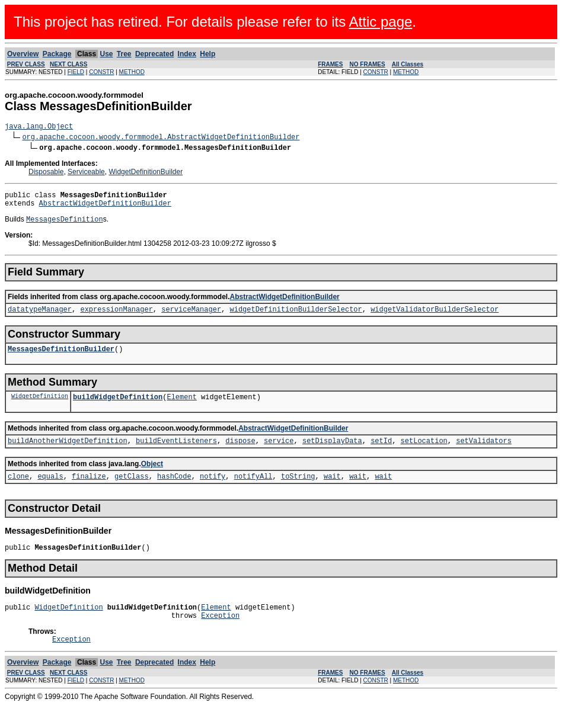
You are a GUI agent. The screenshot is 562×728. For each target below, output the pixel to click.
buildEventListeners (176, 454)
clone (18, 491)
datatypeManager (40, 317)
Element (181, 408)
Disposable (46, 174)
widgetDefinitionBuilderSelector (296, 317)
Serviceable (86, 174)
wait (332, 491)
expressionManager (116, 317)
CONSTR (101, 72)
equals (50, 491)
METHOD (132, 72)
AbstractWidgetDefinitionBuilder (105, 208)
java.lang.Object (39, 128)
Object (152, 477)
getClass (132, 491)
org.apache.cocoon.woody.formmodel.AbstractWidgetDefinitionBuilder (161, 138)
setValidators (484, 454)
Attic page (381, 22)
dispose (240, 454)
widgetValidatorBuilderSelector (435, 317)
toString (298, 491)
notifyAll (253, 491)
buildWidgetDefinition (118, 408)
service (279, 454)
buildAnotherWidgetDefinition (68, 454)
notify (213, 491)
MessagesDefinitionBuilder (61, 359)
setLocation (424, 454)
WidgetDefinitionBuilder (146, 174)
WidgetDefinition (40, 408)
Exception (220, 636)
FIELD (76, 72)
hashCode (174, 491)
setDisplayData (332, 454)
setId (381, 454)
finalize (89, 491)
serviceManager (191, 317)
